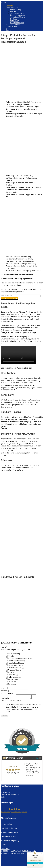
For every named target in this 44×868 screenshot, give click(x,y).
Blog (7, 28)
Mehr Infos (36, 759)
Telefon (5, 691)
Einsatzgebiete (11, 26)
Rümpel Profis (13, 852)
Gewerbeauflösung (18, 17)
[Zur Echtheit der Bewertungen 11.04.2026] (35, 866)
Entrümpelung (16, 10)
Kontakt (9, 30)
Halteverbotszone (17, 23)
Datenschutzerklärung (10, 795)
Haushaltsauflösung (18, 15)
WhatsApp (5, 721)
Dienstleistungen (12, 8)
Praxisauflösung (14, 670)
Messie (13, 11)
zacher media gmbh (19, 854)
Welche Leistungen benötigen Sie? (16, 649)
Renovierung (13, 679)
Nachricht (6, 699)
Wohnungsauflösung (18, 13)
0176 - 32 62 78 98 (8, 719)
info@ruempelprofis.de (10, 724)
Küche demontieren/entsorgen (21, 658)
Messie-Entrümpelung (10, 841)
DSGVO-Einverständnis (11, 701)
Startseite (9, 6)
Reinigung (12, 682)
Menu (3, 2)
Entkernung (15, 21)
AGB (3, 797)
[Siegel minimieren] (42, 854)
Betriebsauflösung (15, 665)
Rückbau (14, 19)
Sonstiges (12, 684)
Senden (5, 717)
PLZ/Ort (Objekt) (8, 693)
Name (4, 647)
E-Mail (4, 688)
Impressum (6, 793)
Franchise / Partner (13, 25)
